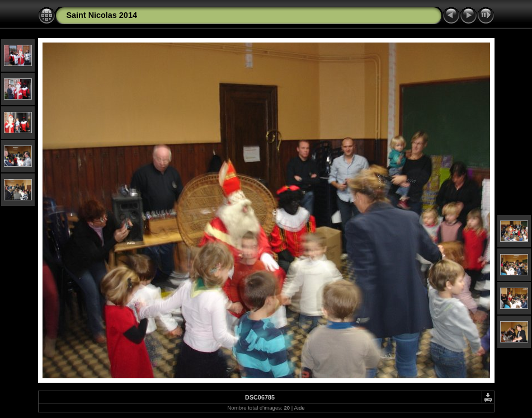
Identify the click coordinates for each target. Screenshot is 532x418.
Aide (299, 408)
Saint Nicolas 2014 (102, 15)
